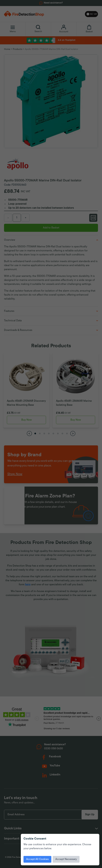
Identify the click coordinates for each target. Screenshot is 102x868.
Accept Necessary (66, 859)
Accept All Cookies (37, 859)
